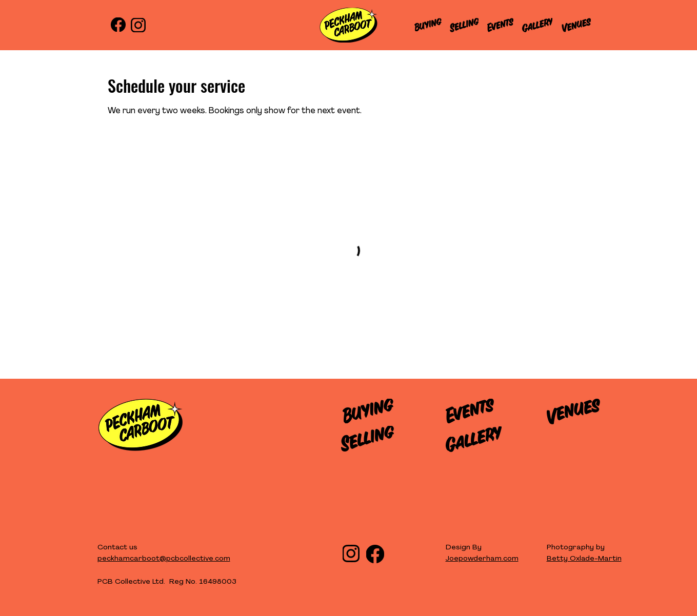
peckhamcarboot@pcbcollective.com (164, 559)
